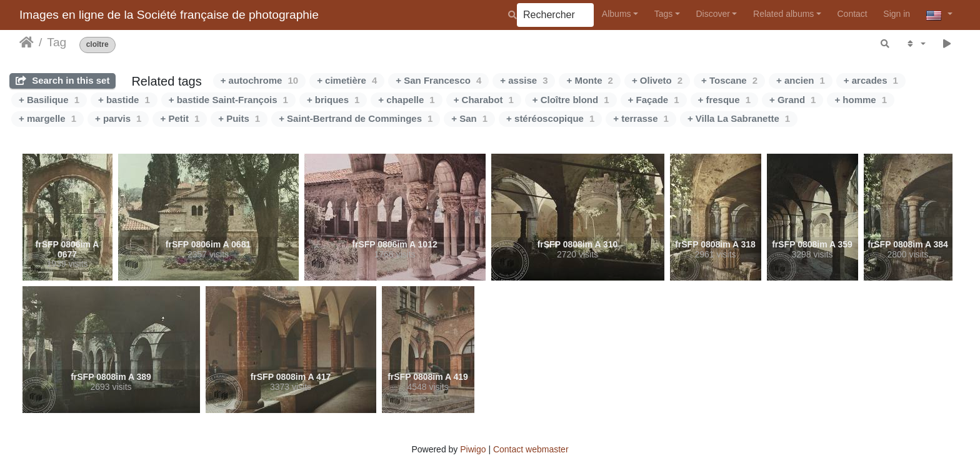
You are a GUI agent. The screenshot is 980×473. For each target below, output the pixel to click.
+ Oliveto (657, 80)
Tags (664, 14)
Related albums (783, 14)
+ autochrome (259, 80)
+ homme (861, 100)
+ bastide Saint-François (228, 100)
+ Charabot (484, 100)
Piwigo (473, 449)
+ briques (333, 100)
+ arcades (871, 80)
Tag (57, 42)
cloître (97, 45)
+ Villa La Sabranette (739, 118)
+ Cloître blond (571, 100)
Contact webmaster (531, 449)
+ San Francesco (438, 80)
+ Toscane (729, 80)
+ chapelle (406, 100)
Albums (617, 14)
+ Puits (239, 118)
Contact (852, 14)
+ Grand (792, 100)
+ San (469, 118)
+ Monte (589, 80)
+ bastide (124, 100)
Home (27, 42)
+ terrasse (641, 118)
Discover (712, 14)
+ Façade (654, 100)
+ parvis (118, 118)
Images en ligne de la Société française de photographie (169, 15)
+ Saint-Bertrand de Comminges (356, 118)
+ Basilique (49, 100)
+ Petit (180, 118)
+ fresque (724, 100)
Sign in (897, 14)
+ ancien (801, 80)
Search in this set (62, 80)
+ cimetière (347, 80)
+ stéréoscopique (550, 118)
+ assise (524, 80)
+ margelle (47, 118)
